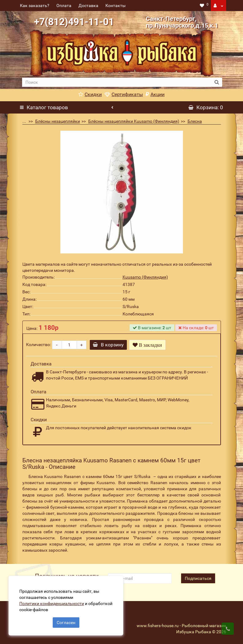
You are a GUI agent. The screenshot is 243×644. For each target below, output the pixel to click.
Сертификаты (124, 94)
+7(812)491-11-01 (74, 22)
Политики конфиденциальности (52, 603)
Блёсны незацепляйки (58, 121)
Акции (155, 94)
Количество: (38, 345)
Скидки (90, 94)
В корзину (109, 345)
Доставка (88, 6)
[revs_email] (140, 578)
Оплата (64, 6)
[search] (117, 82)
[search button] (217, 82)
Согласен (66, 622)
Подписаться (198, 578)
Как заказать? (35, 6)
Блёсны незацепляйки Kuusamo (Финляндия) (134, 121)
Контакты (116, 6)
